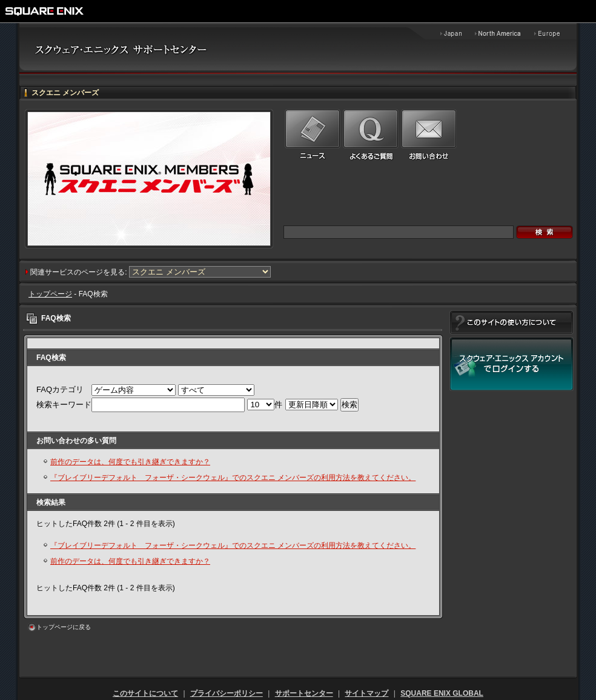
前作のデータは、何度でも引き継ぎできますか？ (130, 462)
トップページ (50, 294)
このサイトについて (145, 693)
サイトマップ (366, 693)
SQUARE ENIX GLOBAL (442, 693)
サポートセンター (304, 693)
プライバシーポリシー (227, 693)
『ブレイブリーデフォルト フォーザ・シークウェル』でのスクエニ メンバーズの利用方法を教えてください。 (233, 478)
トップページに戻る (64, 627)
